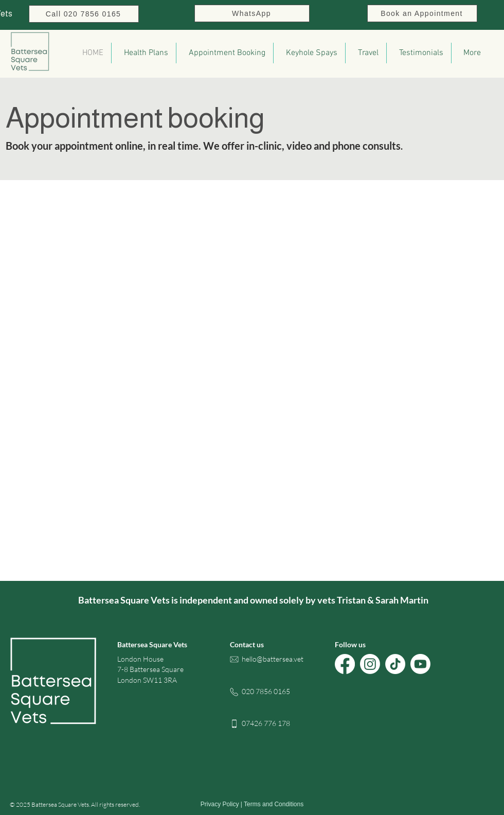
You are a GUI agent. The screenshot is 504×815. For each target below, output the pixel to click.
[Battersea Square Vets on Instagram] (370, 664)
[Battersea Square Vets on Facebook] (345, 664)
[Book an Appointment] (422, 13)
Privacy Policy (220, 804)
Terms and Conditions (274, 804)
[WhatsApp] (252, 13)
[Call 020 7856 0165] (84, 14)
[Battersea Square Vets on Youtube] (420, 664)
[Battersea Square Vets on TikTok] (395, 664)
